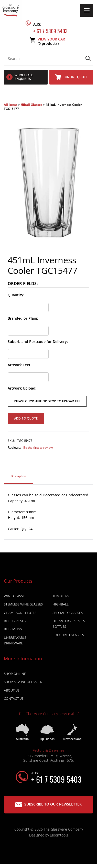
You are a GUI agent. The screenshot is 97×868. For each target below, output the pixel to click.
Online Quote (71, 77)
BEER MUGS (13, 630)
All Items (11, 105)
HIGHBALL (61, 604)
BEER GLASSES (15, 621)
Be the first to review (38, 448)
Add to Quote (26, 418)
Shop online (15, 674)
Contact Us (14, 699)
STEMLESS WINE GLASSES (23, 604)
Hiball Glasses (31, 105)
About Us (12, 691)
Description (18, 476)
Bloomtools (59, 835)
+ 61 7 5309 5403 (50, 27)
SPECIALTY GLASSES (68, 613)
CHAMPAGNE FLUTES (20, 613)
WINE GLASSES (15, 596)
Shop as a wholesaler (23, 682)
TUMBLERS (61, 596)
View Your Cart (52, 41)
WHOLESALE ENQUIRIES (20, 77)
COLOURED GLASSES (68, 635)
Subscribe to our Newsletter (48, 804)
